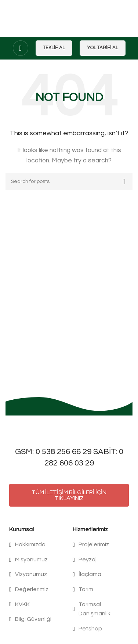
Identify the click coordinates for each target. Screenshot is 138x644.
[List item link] (37, 545)
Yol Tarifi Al (103, 48)
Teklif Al (54, 48)
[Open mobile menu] (21, 48)
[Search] (69, 181)
